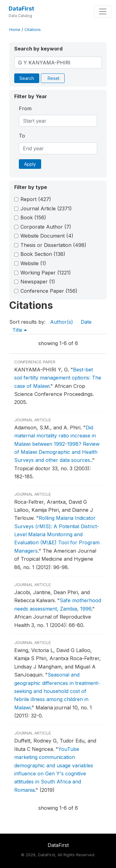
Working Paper (46, 273)
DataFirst (21, 9)
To (22, 136)
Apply (30, 164)
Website (33, 263)
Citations (33, 30)
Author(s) (62, 322)
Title (20, 330)
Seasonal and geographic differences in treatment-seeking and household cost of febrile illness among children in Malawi (57, 691)
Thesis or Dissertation (53, 245)
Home (15, 30)
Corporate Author (46, 227)
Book (33, 217)
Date (86, 322)
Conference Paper (49, 291)
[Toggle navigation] (103, 11)
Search (27, 78)
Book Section (43, 254)
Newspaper (38, 282)
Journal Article (46, 208)
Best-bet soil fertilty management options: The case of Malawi (58, 378)
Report (36, 199)
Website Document (47, 236)
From (25, 108)
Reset (54, 78)
